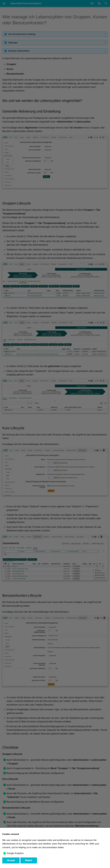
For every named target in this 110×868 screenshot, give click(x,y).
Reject (29, 860)
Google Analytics (15, 853)
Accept (11, 860)
